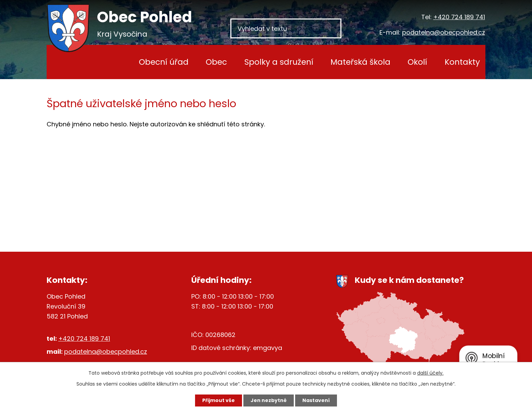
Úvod (112, 62)
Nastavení (316, 400)
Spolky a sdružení (279, 62)
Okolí (417, 62)
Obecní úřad (164, 62)
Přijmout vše (219, 400)
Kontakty (462, 62)
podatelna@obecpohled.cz (444, 32)
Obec (216, 62)
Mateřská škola (360, 62)
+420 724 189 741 (459, 17)
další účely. (430, 373)
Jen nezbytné (269, 400)
